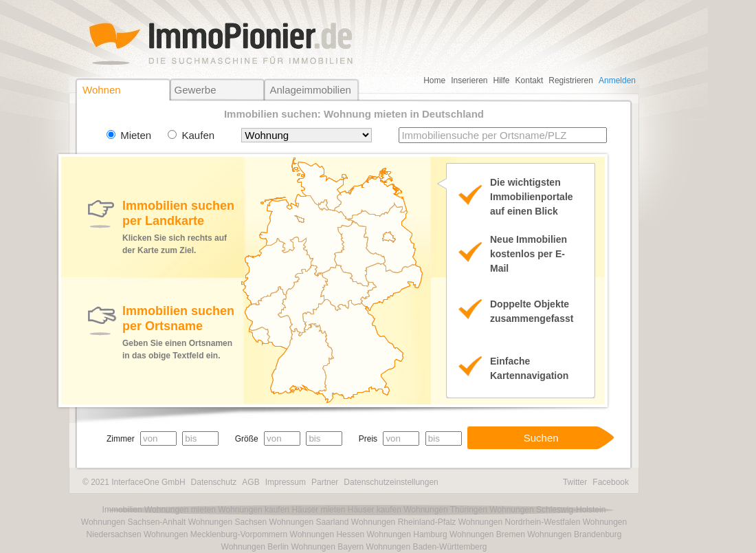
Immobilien (122, 510)
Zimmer (121, 439)
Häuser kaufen (375, 510)
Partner (325, 482)
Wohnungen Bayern (327, 547)
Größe (247, 439)
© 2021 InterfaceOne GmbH (134, 482)
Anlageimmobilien (310, 90)
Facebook (611, 482)
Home (434, 80)
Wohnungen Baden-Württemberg (427, 547)
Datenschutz (214, 482)
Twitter (575, 482)
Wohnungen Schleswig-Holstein (547, 510)
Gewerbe (196, 90)
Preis (368, 439)
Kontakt (530, 80)
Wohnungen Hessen (327, 534)
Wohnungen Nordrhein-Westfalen (520, 522)
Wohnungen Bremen (487, 534)
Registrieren (571, 80)
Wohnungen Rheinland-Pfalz (404, 522)
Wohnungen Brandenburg (574, 534)
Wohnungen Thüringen (445, 510)
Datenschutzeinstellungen (391, 482)
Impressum (286, 482)
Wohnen (102, 90)
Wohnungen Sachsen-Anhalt (134, 522)
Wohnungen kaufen (254, 510)
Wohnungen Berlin (255, 547)
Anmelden (617, 80)
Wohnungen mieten (180, 510)
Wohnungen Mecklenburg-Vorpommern (215, 534)
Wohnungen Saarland (309, 522)
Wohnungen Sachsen (228, 522)
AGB (251, 482)
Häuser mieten (318, 510)
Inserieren (469, 80)
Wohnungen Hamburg (407, 534)
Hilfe (502, 80)
